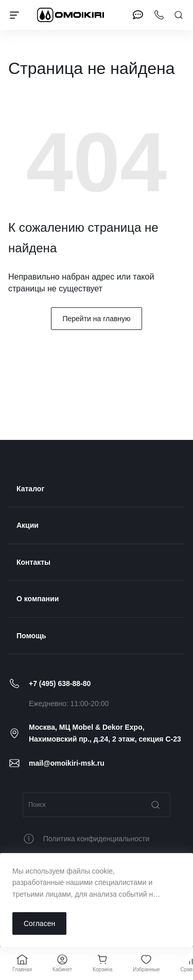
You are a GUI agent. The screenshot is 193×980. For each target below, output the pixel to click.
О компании (38, 599)
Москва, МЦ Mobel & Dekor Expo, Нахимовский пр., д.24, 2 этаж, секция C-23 (105, 733)
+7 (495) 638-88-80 (60, 683)
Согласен (39, 923)
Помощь (31, 636)
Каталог (30, 489)
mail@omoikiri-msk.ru (67, 763)
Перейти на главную (96, 319)
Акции (28, 525)
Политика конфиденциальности (97, 839)
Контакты (33, 562)
